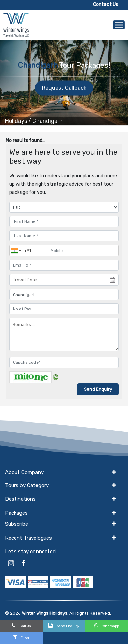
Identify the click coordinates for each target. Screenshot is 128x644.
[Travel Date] (64, 280)
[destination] (64, 295)
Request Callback (64, 88)
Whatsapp (107, 625)
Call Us (21, 625)
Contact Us (105, 5)
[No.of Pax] (64, 309)
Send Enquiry (64, 625)
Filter (21, 637)
